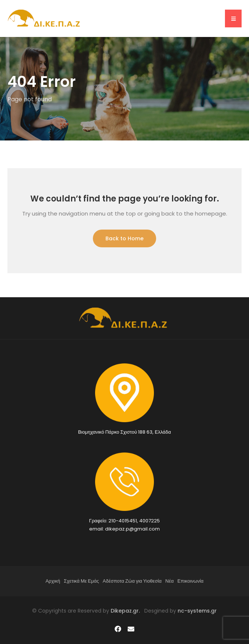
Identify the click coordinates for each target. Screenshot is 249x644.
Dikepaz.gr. (127, 611)
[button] (233, 18)
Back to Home (124, 238)
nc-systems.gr (196, 611)
